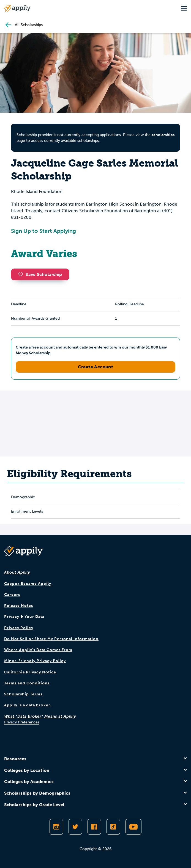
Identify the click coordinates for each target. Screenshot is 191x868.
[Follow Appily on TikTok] (113, 827)
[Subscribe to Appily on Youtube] (133, 827)
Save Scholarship (40, 274)
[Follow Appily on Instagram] (56, 827)
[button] (22, 274)
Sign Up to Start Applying (43, 231)
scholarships (163, 135)
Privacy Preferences (22, 722)
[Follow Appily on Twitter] (75, 827)
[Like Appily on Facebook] (94, 827)
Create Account (96, 367)
